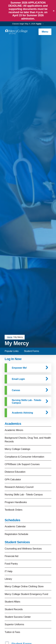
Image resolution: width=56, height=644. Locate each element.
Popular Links (12, 323)
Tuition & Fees (12, 604)
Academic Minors (14, 403)
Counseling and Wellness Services (23, 521)
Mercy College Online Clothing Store (24, 559)
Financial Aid (11, 528)
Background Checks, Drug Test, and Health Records (28, 412)
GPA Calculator (13, 452)
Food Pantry (11, 536)
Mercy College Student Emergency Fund (26, 566)
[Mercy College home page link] (16, 32)
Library (8, 551)
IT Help (9, 544)
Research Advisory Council (19, 459)
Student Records (14, 582)
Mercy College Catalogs (17, 421)
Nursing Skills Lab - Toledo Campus (26, 374)
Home (10, 310)
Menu (45, 32)
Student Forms (31, 323)
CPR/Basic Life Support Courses (22, 436)
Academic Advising (22, 385)
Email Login (18, 351)
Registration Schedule (16, 506)
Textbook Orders (13, 482)
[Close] (54, 11)
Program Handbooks (16, 474)
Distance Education (15, 444)
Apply (39, 24)
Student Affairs (12, 574)
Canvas (16, 362)
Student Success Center (18, 589)
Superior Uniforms (14, 597)
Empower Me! (19, 340)
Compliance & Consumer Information (24, 429)
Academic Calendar (15, 499)
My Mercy (19, 310)
